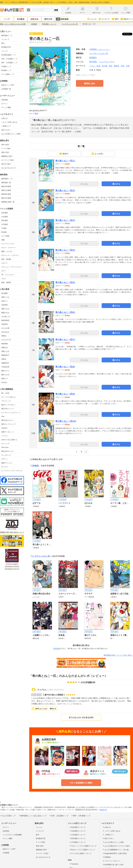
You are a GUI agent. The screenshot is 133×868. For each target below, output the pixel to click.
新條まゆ (5, 348)
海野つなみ (5, 309)
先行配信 (21, 19)
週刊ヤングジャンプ (9, 424)
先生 (111, 66)
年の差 (105, 66)
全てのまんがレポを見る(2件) (81, 717)
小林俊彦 (100, 49)
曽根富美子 (5, 355)
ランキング (104, 19)
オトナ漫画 (5, 236)
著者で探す (5, 152)
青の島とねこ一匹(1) (65, 161)
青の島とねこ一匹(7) (65, 340)
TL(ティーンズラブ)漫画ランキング (83, 846)
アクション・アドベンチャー (12, 267)
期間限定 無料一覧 (8, 202)
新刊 (115, 19)
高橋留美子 (5, 363)
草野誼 (4, 336)
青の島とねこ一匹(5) (65, 282)
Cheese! (4, 428)
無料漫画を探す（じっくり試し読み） (118, 655)
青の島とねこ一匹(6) (65, 312)
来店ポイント (127, 19)
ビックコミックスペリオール (12, 471)
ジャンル (92, 19)
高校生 (117, 66)
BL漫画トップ (6, 70)
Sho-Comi (5, 447)
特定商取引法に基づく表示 (113, 865)
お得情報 (6, 853)
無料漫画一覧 (6, 183)
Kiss (3, 416)
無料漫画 (62, 19)
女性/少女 (34, 19)
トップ (7, 19)
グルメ (4, 279)
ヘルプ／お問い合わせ (9, 122)
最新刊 (64, 154)
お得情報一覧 (6, 89)
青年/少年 (48, 19)
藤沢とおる (5, 375)
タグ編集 (35, 114)
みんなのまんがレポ (9, 168)
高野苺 (4, 359)
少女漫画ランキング (77, 835)
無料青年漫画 (6, 194)
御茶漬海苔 (5, 320)
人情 (128, 66)
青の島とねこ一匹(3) (65, 220)
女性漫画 (5, 213)
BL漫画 (4, 232)
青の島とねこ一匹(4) (65, 250)
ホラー (4, 271)
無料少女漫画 (6, 190)
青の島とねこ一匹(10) (66, 421)
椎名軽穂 (5, 344)
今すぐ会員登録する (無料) (81, 783)
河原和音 (5, 324)
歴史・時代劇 (6, 259)
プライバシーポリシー (111, 861)
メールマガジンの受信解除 (12, 835)
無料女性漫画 (6, 186)
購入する (116, 184)
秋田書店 (93, 58)
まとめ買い (98, 154)
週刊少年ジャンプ (8, 409)
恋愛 (3, 240)
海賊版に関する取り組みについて (12, 532)
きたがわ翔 (5, 328)
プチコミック (6, 401)
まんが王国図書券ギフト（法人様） (116, 850)
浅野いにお (5, 297)
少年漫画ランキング (77, 842)
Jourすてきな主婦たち (9, 440)
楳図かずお (5, 313)
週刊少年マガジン (8, 420)
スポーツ (5, 263)
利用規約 (107, 857)
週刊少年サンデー (8, 451)
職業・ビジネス (7, 251)
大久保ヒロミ (6, 317)
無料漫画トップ (7, 36)
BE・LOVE (5, 393)
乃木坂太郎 (5, 367)
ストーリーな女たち (9, 397)
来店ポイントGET (8, 85)
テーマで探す (6, 149)
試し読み (84, 184)
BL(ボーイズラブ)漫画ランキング (82, 850)
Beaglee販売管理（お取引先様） (115, 853)
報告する (53, 709)
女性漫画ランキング (77, 831)
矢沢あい (5, 382)
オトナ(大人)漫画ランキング (80, 853)
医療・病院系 (6, 282)
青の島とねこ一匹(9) (65, 394)
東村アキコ (5, 371)
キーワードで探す (8, 160)
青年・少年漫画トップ (9, 63)
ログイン (5, 104)
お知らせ (5, 118)
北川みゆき (5, 332)
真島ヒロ (5, 379)
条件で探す (5, 145)
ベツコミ (5, 436)
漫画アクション (7, 463)
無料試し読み (90, 83)
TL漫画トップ (6, 67)
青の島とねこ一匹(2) (65, 191)
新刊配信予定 (6, 47)
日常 (122, 66)
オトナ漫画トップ (8, 74)
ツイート (129, 34)
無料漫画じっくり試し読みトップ (32, 816)
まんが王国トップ (8, 816)
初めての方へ (6, 130)
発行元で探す (6, 164)
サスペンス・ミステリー (10, 255)
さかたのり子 (6, 340)
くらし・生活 (95, 66)
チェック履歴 (6, 108)
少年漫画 (5, 224)
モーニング (5, 444)
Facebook (74, 864)
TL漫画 (4, 228)
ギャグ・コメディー (9, 248)
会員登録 (5, 100)
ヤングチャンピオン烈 (40, 556)
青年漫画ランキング (77, 838)
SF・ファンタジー (8, 275)
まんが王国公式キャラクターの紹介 (116, 846)
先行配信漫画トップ (9, 55)
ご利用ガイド (6, 126)
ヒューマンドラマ (8, 244)
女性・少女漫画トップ (9, 59)
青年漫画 (5, 221)
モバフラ (5, 467)
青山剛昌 (5, 293)
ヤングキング (6, 455)
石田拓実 (5, 305)
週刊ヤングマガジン (9, 405)
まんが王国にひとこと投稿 (11, 134)
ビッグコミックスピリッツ (11, 413)
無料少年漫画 (6, 198)
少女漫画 (5, 217)
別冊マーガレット (8, 432)
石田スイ (5, 301)
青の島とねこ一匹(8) (65, 367)
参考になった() (41, 709)
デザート (5, 459)
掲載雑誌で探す (7, 156)
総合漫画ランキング (77, 827)
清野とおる (5, 351)
